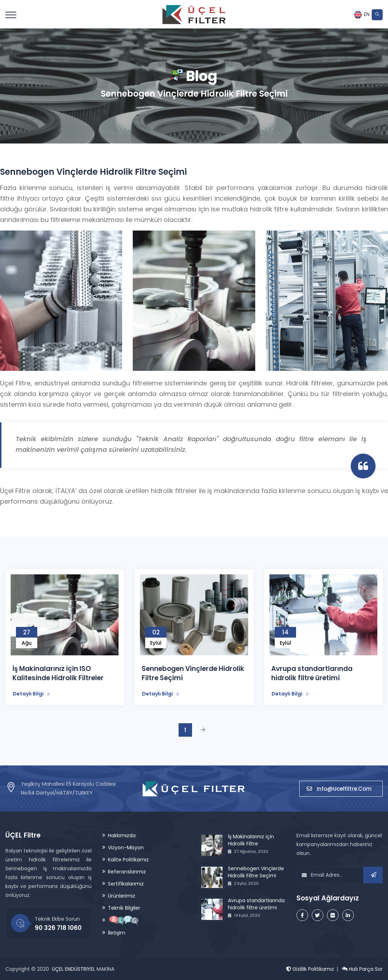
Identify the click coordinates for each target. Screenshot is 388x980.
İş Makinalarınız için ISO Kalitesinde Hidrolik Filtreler (58, 673)
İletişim (117, 933)
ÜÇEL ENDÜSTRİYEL (73, 969)
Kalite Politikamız (128, 860)
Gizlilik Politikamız (310, 969)
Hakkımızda (122, 835)
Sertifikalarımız (126, 884)
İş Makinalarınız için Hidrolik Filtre (251, 840)
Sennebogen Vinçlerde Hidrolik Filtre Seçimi (193, 673)
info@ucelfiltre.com (341, 788)
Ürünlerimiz (122, 896)
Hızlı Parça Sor (362, 969)
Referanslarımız (127, 872)
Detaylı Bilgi (32, 694)
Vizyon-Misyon (126, 848)
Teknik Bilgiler (124, 908)
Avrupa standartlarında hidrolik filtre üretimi (312, 673)
